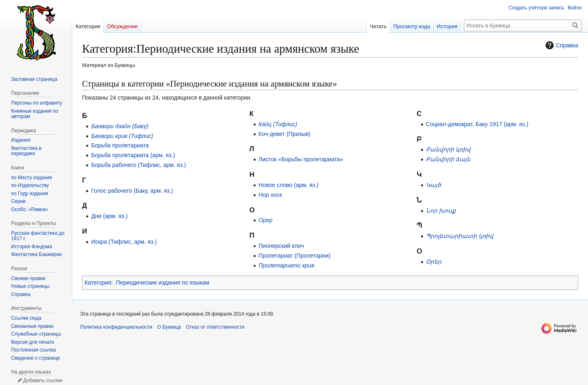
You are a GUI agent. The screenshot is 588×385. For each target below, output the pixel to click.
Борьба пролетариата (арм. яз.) (133, 155)
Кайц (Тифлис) (278, 124)
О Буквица (169, 327)
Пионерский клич (281, 246)
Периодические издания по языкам (163, 283)
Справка (561, 45)
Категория (98, 283)
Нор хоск (270, 195)
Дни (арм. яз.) (109, 216)
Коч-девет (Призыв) (284, 134)
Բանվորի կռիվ (448, 149)
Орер (265, 220)
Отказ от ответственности (215, 327)
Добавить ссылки (42, 381)
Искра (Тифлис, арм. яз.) (124, 242)
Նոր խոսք (441, 211)
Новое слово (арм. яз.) (288, 185)
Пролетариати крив (286, 265)
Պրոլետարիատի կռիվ (460, 236)
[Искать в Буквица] (523, 26)
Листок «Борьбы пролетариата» (301, 159)
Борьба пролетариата (120, 145)
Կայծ (433, 185)
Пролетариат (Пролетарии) (294, 256)
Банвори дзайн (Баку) (120, 126)
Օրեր (434, 262)
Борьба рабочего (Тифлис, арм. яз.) (138, 165)
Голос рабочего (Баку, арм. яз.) (132, 191)
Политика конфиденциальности (116, 327)
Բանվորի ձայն (448, 159)
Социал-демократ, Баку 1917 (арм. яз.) (477, 124)
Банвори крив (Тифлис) (122, 136)
